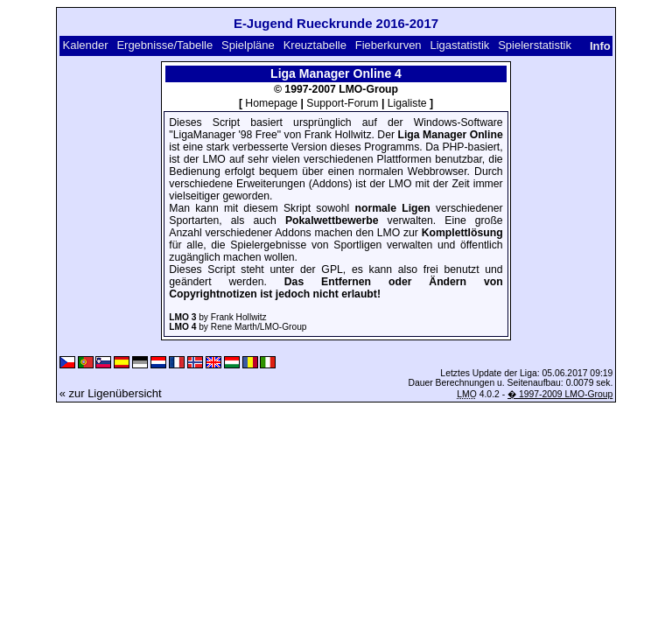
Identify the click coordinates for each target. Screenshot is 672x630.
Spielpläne (248, 45)
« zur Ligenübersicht (111, 393)
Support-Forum (342, 103)
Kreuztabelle (315, 45)
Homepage (271, 103)
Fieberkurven (388, 45)
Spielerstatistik (535, 45)
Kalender (86, 45)
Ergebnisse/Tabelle (164, 45)
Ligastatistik (459, 45)
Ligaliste (407, 103)
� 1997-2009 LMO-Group (560, 394)
